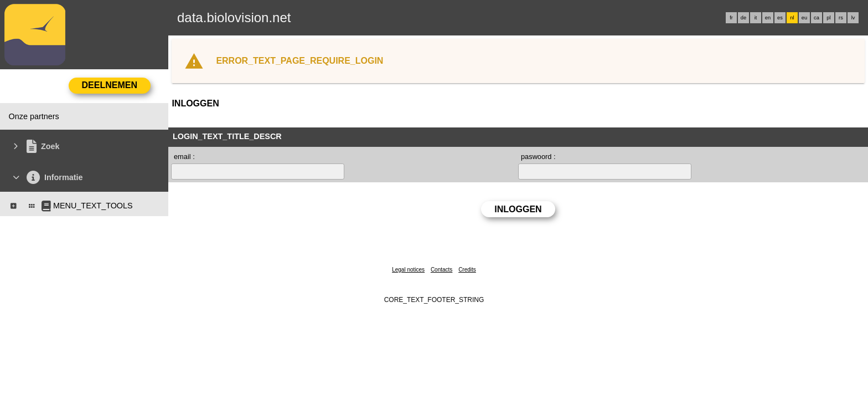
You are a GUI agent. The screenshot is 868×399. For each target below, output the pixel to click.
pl (828, 18)
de (743, 18)
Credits (467, 270)
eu (804, 18)
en (768, 18)
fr (731, 18)
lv (853, 18)
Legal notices (408, 270)
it (756, 18)
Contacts (441, 270)
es (780, 18)
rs (841, 18)
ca (817, 18)
